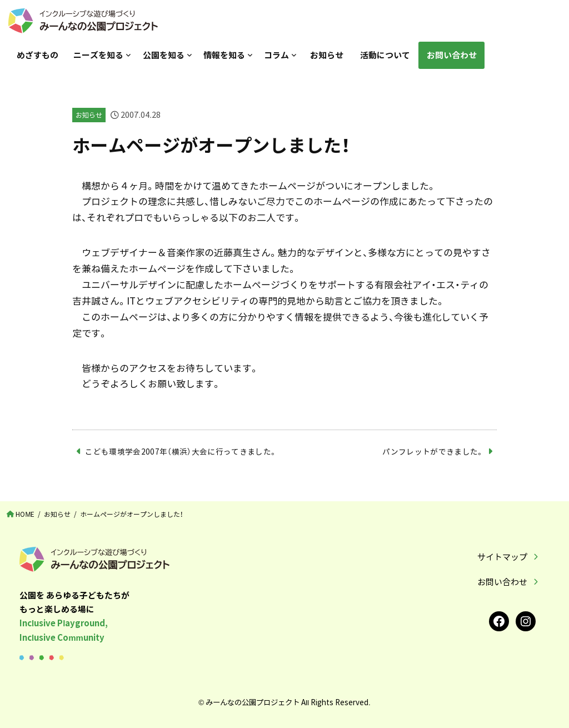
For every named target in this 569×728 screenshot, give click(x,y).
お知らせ (327, 55)
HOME (25, 514)
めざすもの (38, 55)
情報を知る (224, 55)
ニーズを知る (98, 55)
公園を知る (164, 55)
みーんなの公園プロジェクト (253, 702)
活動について (385, 55)
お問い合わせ (452, 55)
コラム (276, 55)
